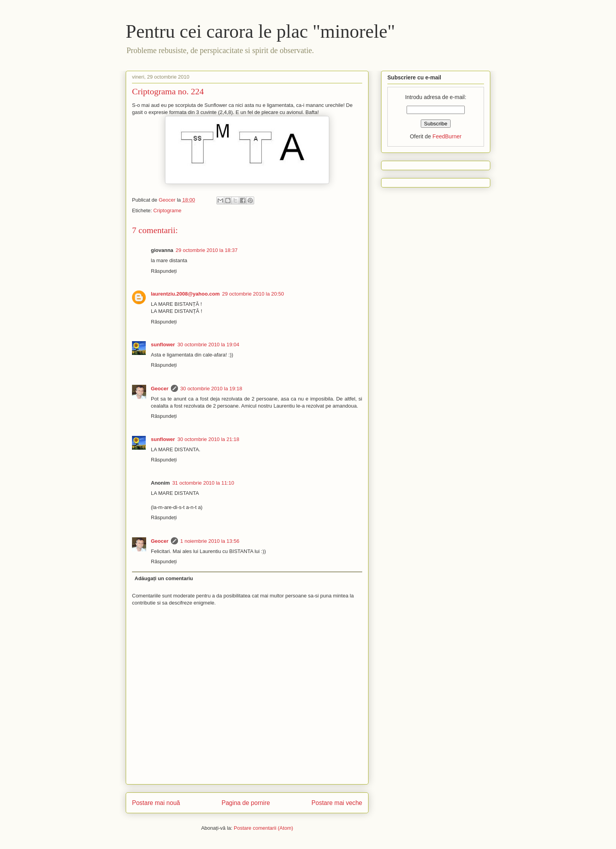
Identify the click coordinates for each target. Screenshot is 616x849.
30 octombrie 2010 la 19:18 (211, 389)
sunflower (163, 345)
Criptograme (167, 210)
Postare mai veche (337, 803)
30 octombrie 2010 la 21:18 (208, 439)
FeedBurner (447, 136)
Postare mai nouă (156, 803)
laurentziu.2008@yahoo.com (185, 294)
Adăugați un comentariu (164, 578)
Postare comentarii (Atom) (263, 828)
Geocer (160, 389)
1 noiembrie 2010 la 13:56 (210, 541)
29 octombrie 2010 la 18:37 (207, 250)
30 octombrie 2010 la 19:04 (208, 345)
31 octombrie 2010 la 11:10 (203, 483)
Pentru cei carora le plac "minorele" (260, 31)
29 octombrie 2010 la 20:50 (253, 294)
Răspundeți (164, 271)
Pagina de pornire (246, 803)
